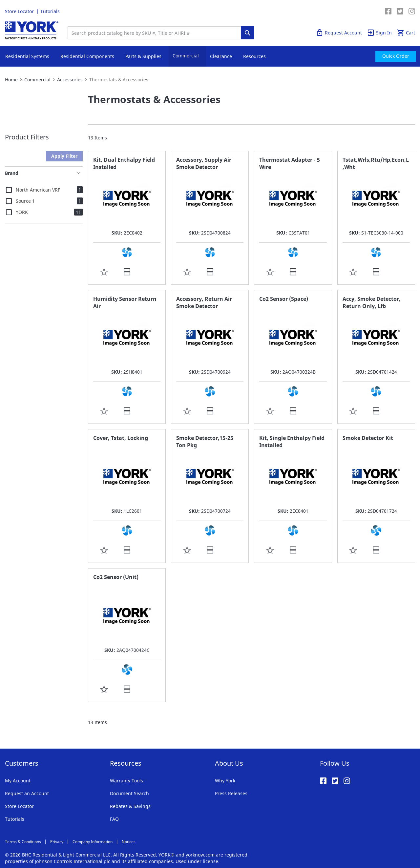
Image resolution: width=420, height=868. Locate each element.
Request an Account (27, 793)
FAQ (114, 819)
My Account (18, 781)
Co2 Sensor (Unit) (116, 577)
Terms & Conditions (23, 842)
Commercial (37, 80)
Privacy (57, 842)
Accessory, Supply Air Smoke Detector (204, 163)
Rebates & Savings (130, 806)
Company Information (93, 842)
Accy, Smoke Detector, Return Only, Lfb (372, 302)
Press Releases (231, 793)
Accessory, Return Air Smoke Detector (204, 302)
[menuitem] (396, 56)
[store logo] (32, 30)
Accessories (70, 80)
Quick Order (371, 11)
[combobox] (156, 33)
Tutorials (50, 11)
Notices (129, 842)
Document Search (129, 793)
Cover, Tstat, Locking (121, 438)
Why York (225, 781)
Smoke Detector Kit (368, 438)
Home (11, 80)
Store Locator (20, 11)
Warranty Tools (126, 781)
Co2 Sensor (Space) (284, 299)
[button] (104, 271)
